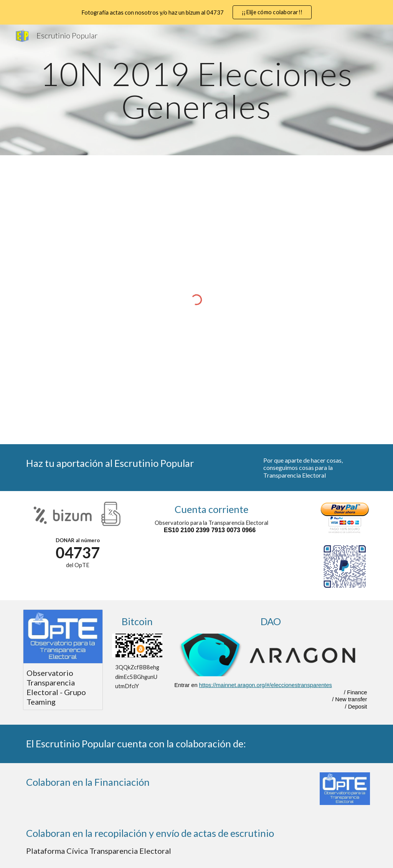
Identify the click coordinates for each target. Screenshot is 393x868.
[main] (197, 90)
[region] (196, 12)
